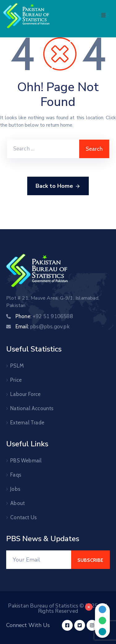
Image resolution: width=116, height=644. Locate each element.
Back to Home (58, 186)
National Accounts (32, 408)
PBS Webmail (26, 461)
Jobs (15, 489)
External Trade (27, 423)
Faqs (16, 475)
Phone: (44, 316)
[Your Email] (39, 560)
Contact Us (24, 517)
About (17, 503)
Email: (43, 326)
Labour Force (25, 394)
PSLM (17, 366)
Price (16, 380)
